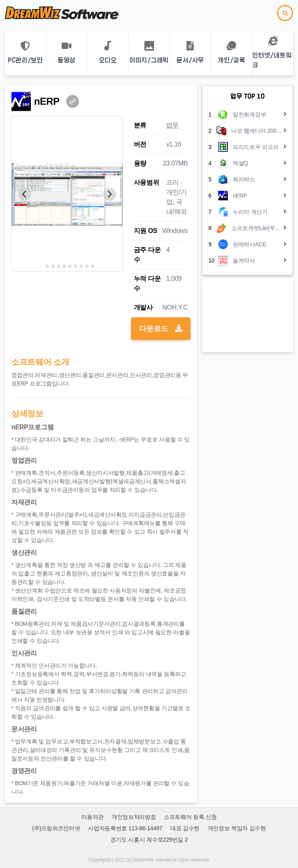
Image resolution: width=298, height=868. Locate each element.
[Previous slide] (25, 194)
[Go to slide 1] (42, 266)
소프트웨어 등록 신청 (190, 817)
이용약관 (92, 817)
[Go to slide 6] (70, 266)
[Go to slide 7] (75, 266)
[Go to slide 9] (87, 266)
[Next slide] (109, 194)
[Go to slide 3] (53, 266)
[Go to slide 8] (81, 266)
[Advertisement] (248, 315)
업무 (173, 125)
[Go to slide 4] (58, 266)
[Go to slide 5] (64, 266)
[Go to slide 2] (47, 266)
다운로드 (161, 329)
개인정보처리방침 (134, 817)
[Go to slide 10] (92, 266)
